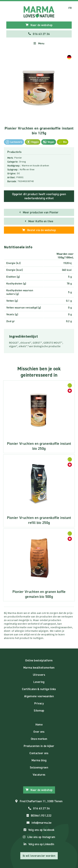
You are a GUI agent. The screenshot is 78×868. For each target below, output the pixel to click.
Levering (39, 682)
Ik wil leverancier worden (39, 856)
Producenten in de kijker (39, 746)
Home (39, 724)
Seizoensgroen (39, 767)
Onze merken (39, 739)
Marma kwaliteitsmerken (39, 668)
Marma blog (39, 760)
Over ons (39, 732)
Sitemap (39, 711)
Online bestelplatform (39, 660)
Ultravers (39, 675)
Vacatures (39, 775)
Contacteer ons (39, 753)
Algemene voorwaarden (39, 696)
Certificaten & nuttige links (39, 689)
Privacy (39, 703)
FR (70, 8)
